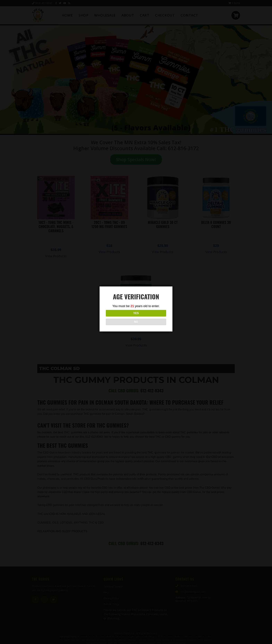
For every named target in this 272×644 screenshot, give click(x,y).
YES (121, 317)
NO (151, 317)
